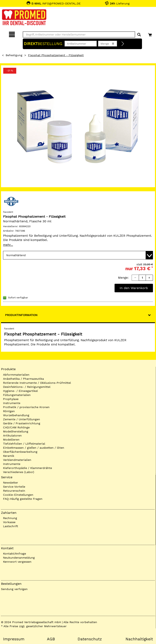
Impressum (14, 639)
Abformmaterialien (16, 375)
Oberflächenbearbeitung (20, 452)
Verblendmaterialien (17, 460)
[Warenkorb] (150, 34)
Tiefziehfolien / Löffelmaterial (24, 444)
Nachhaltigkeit (139, 639)
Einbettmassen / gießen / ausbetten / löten (34, 448)
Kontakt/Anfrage (15, 554)
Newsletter (11, 483)
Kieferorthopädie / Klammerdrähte (28, 468)
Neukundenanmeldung (19, 558)
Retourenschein (14, 491)
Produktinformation (21, 315)
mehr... (8, 245)
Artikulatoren (12, 435)
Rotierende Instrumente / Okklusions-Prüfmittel (37, 383)
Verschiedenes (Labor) (19, 472)
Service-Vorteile (14, 487)
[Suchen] (139, 35)
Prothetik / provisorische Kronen (26, 407)
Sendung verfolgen (14, 589)
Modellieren (11, 440)
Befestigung (14, 55)
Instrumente (12, 403)
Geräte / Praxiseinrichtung (22, 423)
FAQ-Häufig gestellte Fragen (23, 499)
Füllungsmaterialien (17, 395)
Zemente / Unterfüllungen (22, 419)
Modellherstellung (16, 431)
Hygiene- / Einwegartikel (20, 391)
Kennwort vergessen (17, 562)
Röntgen (9, 411)
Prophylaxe (11, 399)
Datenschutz (90, 639)
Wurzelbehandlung (16, 415)
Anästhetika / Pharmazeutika (23, 379)
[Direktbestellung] (123, 44)
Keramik (9, 456)
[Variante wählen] (78, 255)
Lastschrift (11, 526)
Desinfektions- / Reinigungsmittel (27, 387)
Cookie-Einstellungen (18, 495)
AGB (51, 639)
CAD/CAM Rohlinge (16, 427)
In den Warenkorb (134, 288)
